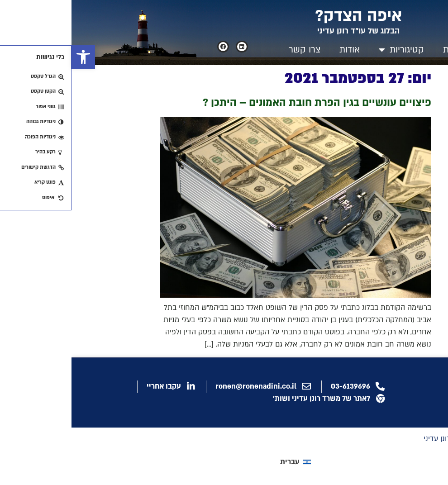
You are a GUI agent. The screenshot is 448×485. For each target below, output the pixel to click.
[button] (12, 57)
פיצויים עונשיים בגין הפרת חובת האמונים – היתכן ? (245, 102)
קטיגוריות (330, 50)
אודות (278, 50)
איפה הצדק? (287, 16)
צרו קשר (233, 50)
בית (378, 50)
